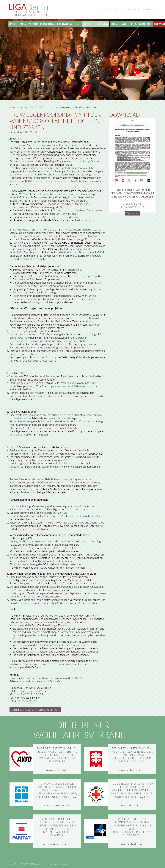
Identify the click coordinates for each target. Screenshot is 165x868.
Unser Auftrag (44, 24)
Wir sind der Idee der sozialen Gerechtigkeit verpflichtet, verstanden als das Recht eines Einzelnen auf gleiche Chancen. (57, 827)
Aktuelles (129, 24)
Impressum (149, 9)
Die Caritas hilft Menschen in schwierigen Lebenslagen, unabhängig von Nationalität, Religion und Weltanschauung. (132, 755)
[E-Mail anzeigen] (28, 701)
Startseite (103, 9)
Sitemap (116, 9)
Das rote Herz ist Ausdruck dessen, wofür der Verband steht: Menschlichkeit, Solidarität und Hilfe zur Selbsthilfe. (57, 755)
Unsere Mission (20, 24)
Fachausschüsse (69, 24)
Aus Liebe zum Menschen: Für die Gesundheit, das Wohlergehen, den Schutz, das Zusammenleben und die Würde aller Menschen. (132, 790)
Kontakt (145, 24)
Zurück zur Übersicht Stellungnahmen (35, 710)
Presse (115, 24)
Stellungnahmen (96, 24)
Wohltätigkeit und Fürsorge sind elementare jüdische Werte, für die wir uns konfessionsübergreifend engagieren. (132, 827)
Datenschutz (132, 9)
